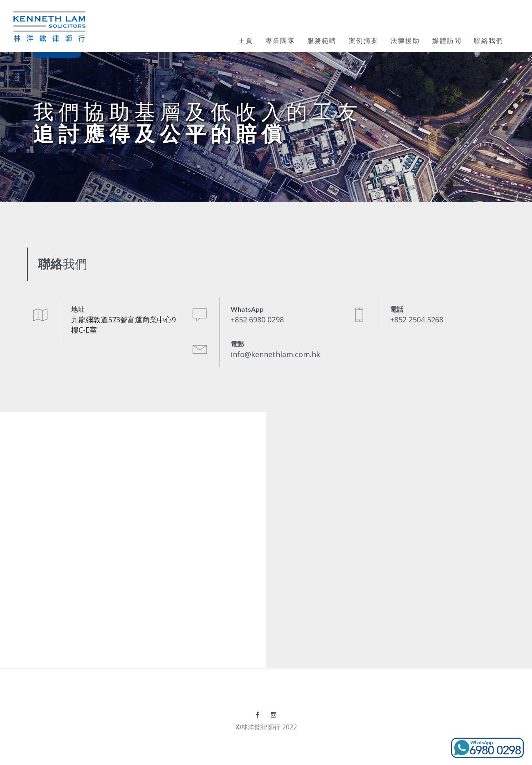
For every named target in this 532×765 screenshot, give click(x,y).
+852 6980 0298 (257, 319)
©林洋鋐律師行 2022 (266, 727)
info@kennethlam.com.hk (275, 354)
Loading (133, 539)
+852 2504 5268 (417, 319)
